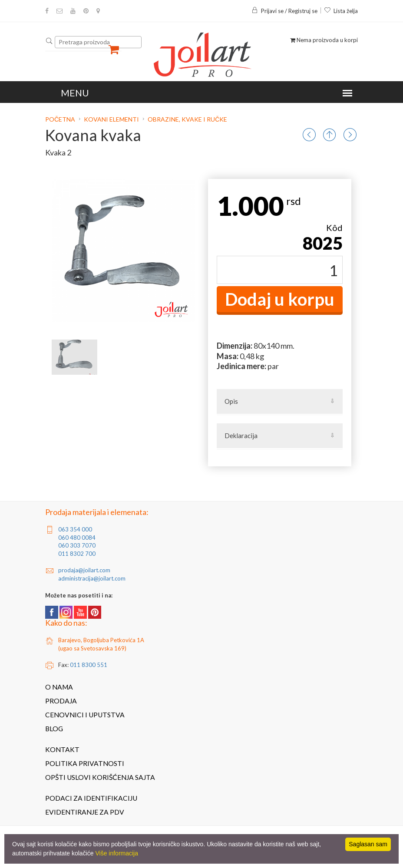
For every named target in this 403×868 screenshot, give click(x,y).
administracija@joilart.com (92, 578)
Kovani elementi (111, 119)
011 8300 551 (89, 665)
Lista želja (341, 11)
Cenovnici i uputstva (85, 715)
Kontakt (62, 749)
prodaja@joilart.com (84, 570)
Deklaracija (241, 436)
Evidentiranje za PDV (85, 812)
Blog (54, 729)
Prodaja (61, 701)
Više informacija (117, 853)
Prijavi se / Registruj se (284, 11)
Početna (61, 119)
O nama (59, 687)
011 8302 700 (77, 554)
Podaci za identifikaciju (91, 798)
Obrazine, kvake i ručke (187, 119)
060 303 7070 (77, 545)
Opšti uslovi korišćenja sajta (100, 777)
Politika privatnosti (85, 763)
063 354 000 (75, 529)
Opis (231, 401)
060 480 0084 (77, 538)
